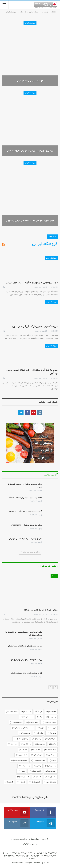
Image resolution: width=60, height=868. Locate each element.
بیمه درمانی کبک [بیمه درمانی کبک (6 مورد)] (49, 722)
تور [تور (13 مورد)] (41, 728)
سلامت (54, 576)
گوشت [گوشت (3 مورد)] (9, 782)
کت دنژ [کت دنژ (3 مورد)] (37, 777)
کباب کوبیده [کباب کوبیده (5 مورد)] (51, 777)
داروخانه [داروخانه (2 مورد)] (38, 733)
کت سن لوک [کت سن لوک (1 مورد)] (23, 777)
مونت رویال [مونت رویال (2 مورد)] (51, 766)
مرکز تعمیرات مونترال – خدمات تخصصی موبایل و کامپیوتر (30, 221)
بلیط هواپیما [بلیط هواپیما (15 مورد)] (27, 717)
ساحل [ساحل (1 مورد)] (53, 744)
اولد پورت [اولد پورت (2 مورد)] (51, 717)
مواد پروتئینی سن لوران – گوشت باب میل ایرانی (32, 283)
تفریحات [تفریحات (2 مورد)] (52, 728)
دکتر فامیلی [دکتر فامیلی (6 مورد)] (51, 739)
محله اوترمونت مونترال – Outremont (26, 525)
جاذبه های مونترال (19, 840)
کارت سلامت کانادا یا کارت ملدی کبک (27, 673)
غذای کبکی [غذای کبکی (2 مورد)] (51, 755)
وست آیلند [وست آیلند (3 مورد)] (24, 766)
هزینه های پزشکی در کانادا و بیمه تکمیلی (25, 646)
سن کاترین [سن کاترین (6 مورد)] (26, 744)
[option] (30, 628)
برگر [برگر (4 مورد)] (40, 717)
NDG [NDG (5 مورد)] (39, 712)
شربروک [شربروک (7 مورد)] (12, 744)
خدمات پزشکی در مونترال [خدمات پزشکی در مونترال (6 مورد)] (23, 728)
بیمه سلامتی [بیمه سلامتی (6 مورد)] (32, 722)
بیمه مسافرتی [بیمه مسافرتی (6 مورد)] (16, 722)
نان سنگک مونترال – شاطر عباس (30, 81)
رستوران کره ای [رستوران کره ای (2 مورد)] (21, 739)
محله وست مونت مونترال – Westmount (25, 498)
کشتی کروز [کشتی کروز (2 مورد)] (34, 782)
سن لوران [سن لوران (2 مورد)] (40, 744)
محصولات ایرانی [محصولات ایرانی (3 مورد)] (38, 760)
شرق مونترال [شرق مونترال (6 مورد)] (50, 750)
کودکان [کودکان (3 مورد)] (21, 782)
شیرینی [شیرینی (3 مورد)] (23, 750)
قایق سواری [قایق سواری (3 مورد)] (21, 755)
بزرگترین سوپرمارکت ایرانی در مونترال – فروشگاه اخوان (30, 151)
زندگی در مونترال (30, 844)
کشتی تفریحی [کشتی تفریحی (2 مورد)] (50, 782)
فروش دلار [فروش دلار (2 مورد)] (36, 755)
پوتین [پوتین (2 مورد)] (21, 771)
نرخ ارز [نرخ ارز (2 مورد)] (37, 766)
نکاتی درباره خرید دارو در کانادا (41, 610)
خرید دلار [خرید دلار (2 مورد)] (52, 733)
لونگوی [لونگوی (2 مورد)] (52, 760)
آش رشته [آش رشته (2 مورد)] (26, 712)
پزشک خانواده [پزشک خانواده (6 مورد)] (35, 771)
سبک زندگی (34, 840)
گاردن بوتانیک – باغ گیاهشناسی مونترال (25, 539)
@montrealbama (22, 798)
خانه (45, 840)
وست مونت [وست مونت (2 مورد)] (51, 771)
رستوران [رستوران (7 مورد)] (37, 739)
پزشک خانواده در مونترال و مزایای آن (26, 660)
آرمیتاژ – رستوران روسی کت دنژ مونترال (25, 512)
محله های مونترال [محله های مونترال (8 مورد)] (19, 760)
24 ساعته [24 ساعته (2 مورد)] (51, 712)
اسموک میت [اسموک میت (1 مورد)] (12, 712)
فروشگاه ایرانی (30, 23)
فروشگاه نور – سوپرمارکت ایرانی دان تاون (35, 327)
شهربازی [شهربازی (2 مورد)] (36, 750)
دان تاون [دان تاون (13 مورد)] (25, 733)
